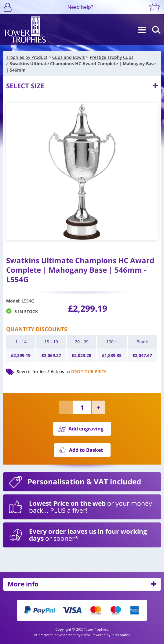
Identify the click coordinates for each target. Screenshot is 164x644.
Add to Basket (86, 450)
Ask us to (79, 372)
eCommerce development (55, 635)
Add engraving (86, 429)
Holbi (86, 635)
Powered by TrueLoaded (111, 635)
